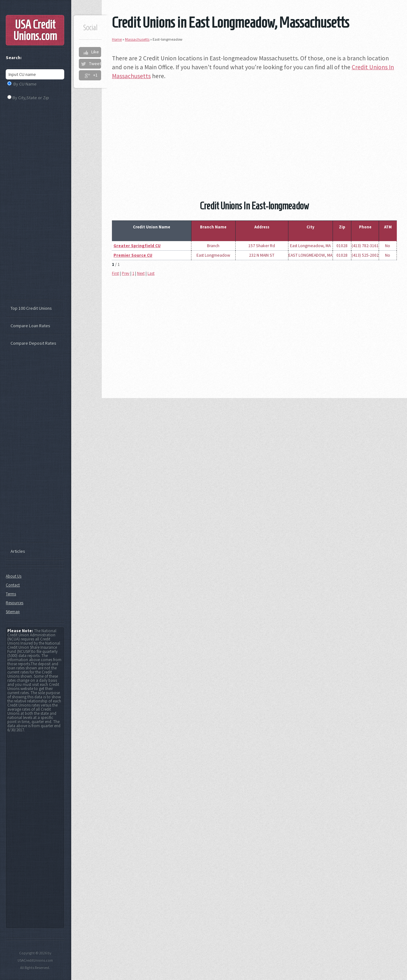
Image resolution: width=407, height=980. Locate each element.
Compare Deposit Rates (33, 343)
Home (117, 39)
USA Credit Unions (35, 30)
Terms (11, 594)
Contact (13, 585)
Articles (18, 551)
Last (151, 273)
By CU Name (25, 84)
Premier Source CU (133, 255)
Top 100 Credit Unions (31, 308)
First (115, 273)
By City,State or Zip (31, 98)
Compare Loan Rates (30, 326)
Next (141, 273)
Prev (126, 273)
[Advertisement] (254, 131)
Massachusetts (137, 39)
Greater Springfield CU (137, 246)
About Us (14, 576)
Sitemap (13, 612)
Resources (14, 603)
